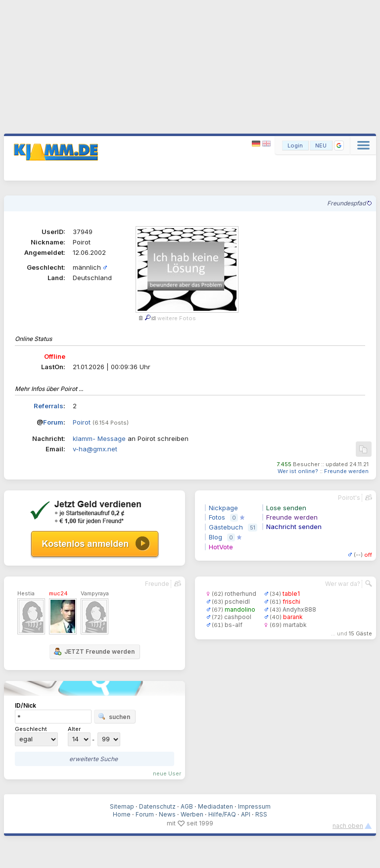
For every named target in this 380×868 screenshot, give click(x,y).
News (167, 814)
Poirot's (349, 498)
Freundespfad (349, 203)
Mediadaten (215, 806)
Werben (192, 814)
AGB (187, 806)
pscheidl (237, 602)
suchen (114, 717)
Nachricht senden (294, 527)
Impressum (254, 806)
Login (295, 145)
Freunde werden (346, 471)
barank (293, 617)
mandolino (240, 609)
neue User (167, 773)
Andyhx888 (299, 609)
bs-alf (234, 625)
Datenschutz (157, 806)
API (246, 814)
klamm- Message (99, 438)
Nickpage (223, 508)
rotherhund (240, 594)
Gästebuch (226, 527)
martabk (295, 625)
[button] (339, 145)
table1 (291, 594)
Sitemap (122, 806)
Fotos (217, 517)
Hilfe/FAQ (222, 814)
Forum (53, 422)
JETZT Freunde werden (94, 651)
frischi (291, 602)
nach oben (348, 826)
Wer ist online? (298, 471)
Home (122, 814)
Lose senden (286, 508)
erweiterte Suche (94, 759)
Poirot (82, 422)
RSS (261, 814)
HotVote (221, 547)
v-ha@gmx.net (95, 449)
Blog (215, 537)
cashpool (238, 617)
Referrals (48, 406)
